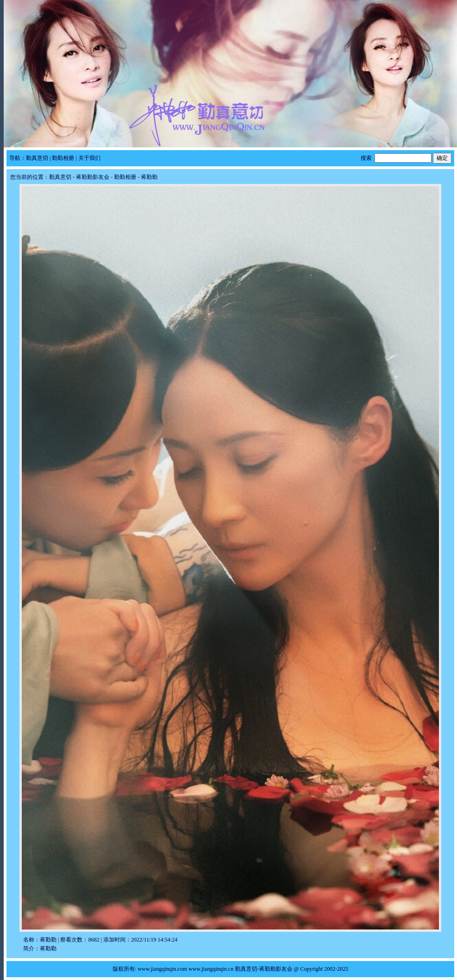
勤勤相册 (63, 158)
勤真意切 (37, 158)
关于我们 (89, 158)
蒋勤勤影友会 (93, 177)
